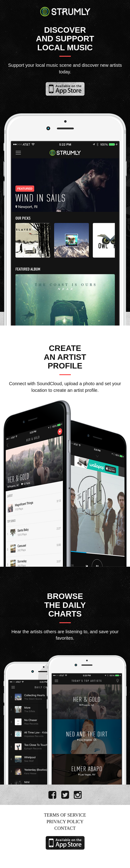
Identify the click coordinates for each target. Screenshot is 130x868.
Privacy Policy (65, 822)
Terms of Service (65, 815)
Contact (65, 828)
